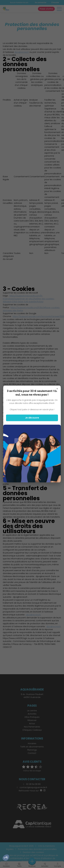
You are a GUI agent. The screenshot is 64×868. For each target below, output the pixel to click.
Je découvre (32, 418)
